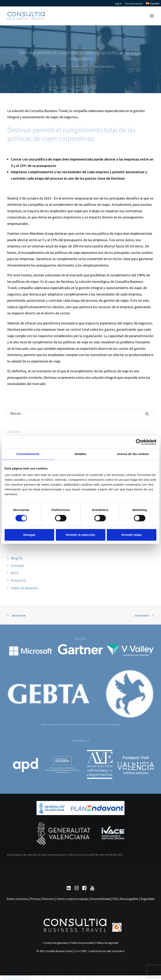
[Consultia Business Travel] (26, 16)
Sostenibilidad (100, 899)
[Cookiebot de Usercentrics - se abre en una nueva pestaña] (139, 442)
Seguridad (147, 899)
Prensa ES (81, 67)
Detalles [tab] (80, 454)
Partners (48, 899)
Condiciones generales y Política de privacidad (68, 943)
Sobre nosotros (17, 899)
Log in (118, 3)
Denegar (29, 535)
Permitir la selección (80, 535)
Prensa (35, 899)
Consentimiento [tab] (28, 454)
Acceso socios (134, 3)
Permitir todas (132, 535)
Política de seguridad (107, 943)
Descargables (129, 899)
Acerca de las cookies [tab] (133, 454)
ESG (115, 899)
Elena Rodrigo (106, 67)
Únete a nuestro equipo (72, 899)
